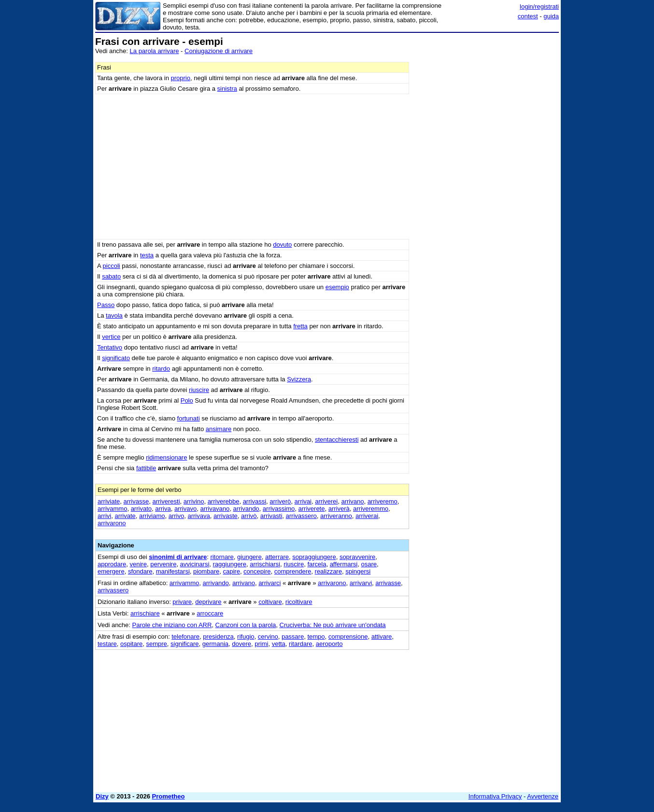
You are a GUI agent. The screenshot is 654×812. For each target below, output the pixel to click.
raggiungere (230, 564)
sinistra (227, 89)
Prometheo (169, 796)
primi (261, 644)
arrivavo (185, 509)
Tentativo (110, 347)
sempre (156, 644)
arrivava (199, 516)
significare (185, 644)
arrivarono (112, 523)
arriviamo (152, 516)
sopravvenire (357, 557)
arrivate (125, 516)
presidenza (218, 637)
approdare (112, 564)
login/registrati (539, 7)
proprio (181, 78)
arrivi (104, 516)
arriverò (280, 501)
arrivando (246, 509)
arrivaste (226, 516)
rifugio (246, 637)
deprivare (208, 602)
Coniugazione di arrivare (219, 51)
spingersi (358, 571)
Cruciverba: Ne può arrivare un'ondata (333, 625)
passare (293, 637)
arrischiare (145, 613)
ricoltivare (299, 602)
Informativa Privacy (495, 796)
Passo (106, 305)
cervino (268, 637)
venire (138, 564)
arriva (163, 509)
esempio (337, 287)
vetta (279, 644)
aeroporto (329, 644)
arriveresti (166, 501)
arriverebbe (224, 501)
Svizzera (299, 379)
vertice (111, 337)
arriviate (109, 501)
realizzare (328, 571)
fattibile (146, 468)
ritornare (222, 557)
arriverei (326, 501)
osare (369, 564)
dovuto (282, 245)
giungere (249, 557)
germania (215, 644)
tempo (316, 637)
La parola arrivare (155, 51)
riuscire (199, 390)
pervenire (163, 564)
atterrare (277, 557)
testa (147, 255)
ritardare (300, 644)
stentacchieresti (337, 440)
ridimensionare (166, 457)
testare (107, 644)
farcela (317, 564)
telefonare (185, 637)
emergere (111, 571)
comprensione (348, 637)
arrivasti (271, 516)
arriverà (339, 509)
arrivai (303, 501)
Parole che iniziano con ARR (172, 625)
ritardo (161, 369)
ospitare (131, 644)
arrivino (194, 501)
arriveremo (383, 501)
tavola (114, 315)
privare (182, 602)
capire (231, 571)
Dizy (102, 796)
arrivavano (215, 509)
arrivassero (301, 516)
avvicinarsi (195, 564)
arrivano (352, 501)
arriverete (312, 509)
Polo (187, 400)
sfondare (140, 571)
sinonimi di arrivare (178, 557)
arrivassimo (279, 509)
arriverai (367, 516)
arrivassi (255, 501)
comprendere (293, 571)
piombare (206, 571)
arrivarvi (361, 583)
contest (528, 16)
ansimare (219, 429)
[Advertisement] (486, 181)
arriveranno (336, 516)
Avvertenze (543, 796)
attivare (382, 637)
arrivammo (112, 509)
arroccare (210, 613)
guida (551, 16)
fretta (300, 326)
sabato (111, 276)
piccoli (112, 266)
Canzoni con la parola (246, 625)
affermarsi (344, 564)
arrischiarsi (265, 564)
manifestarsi (173, 571)
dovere (242, 644)
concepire (257, 571)
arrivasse (136, 501)
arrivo (177, 516)
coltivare (270, 602)
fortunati (189, 418)
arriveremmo (371, 509)
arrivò (249, 516)
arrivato (141, 509)
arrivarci (270, 583)
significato (116, 358)
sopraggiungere (314, 557)
